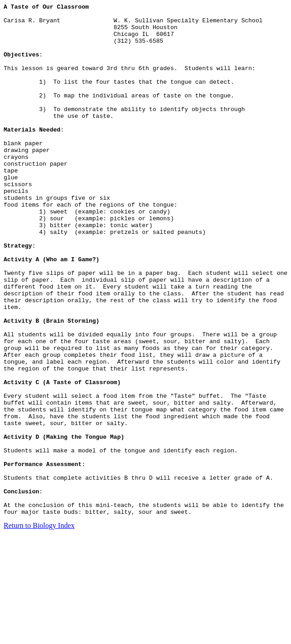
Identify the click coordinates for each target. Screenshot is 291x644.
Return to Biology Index (39, 628)
